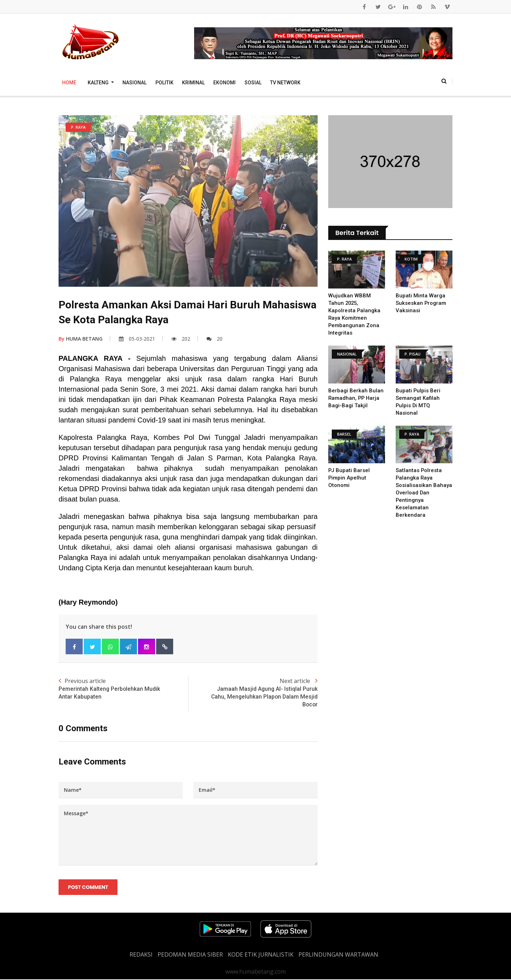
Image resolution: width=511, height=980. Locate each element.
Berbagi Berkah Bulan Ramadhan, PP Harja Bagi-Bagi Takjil (356, 398)
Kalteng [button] (99, 83)
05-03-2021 (137, 339)
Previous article (123, 689)
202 (181, 339)
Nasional (134, 83)
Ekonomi (224, 83)
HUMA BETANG (81, 339)
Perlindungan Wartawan (338, 955)
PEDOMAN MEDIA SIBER (190, 955)
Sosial (253, 83)
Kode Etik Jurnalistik (261, 955)
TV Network (285, 83)
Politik (164, 83)
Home (69, 83)
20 (215, 339)
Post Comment (88, 888)
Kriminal (193, 83)
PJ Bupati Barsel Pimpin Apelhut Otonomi (349, 478)
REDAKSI (141, 955)
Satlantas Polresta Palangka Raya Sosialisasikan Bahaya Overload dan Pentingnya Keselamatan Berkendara (424, 493)
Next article (253, 693)
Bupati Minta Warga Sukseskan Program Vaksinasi (421, 303)
